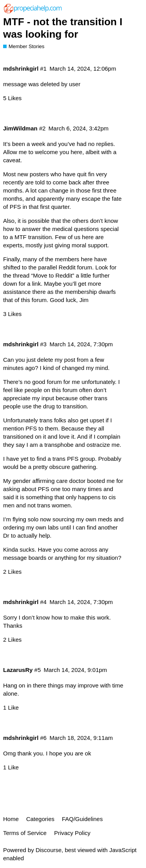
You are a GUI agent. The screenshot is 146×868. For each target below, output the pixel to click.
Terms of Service (25, 833)
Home (11, 819)
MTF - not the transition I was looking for (63, 28)
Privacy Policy (72, 833)
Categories (40, 819)
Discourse (48, 850)
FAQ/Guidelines (82, 819)
